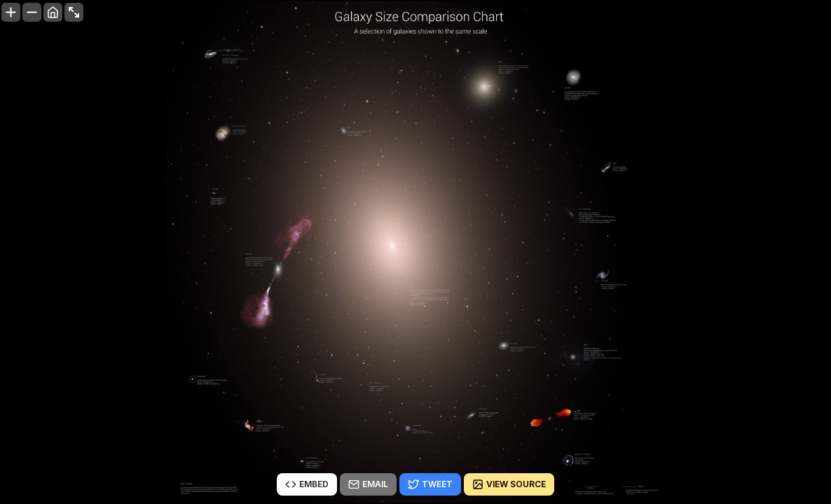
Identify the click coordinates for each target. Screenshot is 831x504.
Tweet (430, 484)
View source (509, 484)
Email (368, 484)
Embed (307, 484)
